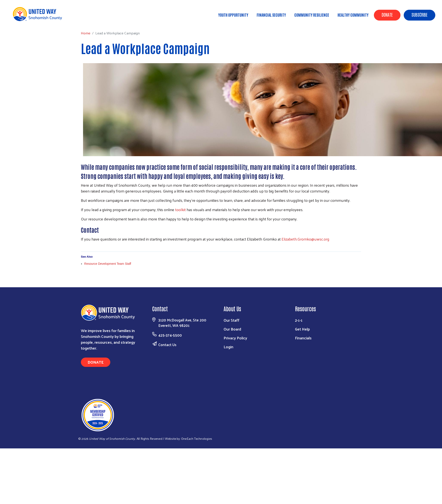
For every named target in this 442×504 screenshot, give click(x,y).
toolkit (180, 209)
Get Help (302, 329)
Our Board (232, 329)
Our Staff (231, 320)
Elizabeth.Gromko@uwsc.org (305, 239)
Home (25, 20)
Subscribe (420, 14)
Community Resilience (312, 15)
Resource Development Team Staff (108, 264)
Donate (387, 14)
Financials (303, 338)
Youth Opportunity (233, 15)
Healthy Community (353, 15)
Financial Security (271, 15)
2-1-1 (299, 320)
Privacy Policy (235, 338)
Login (228, 347)
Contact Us (167, 345)
